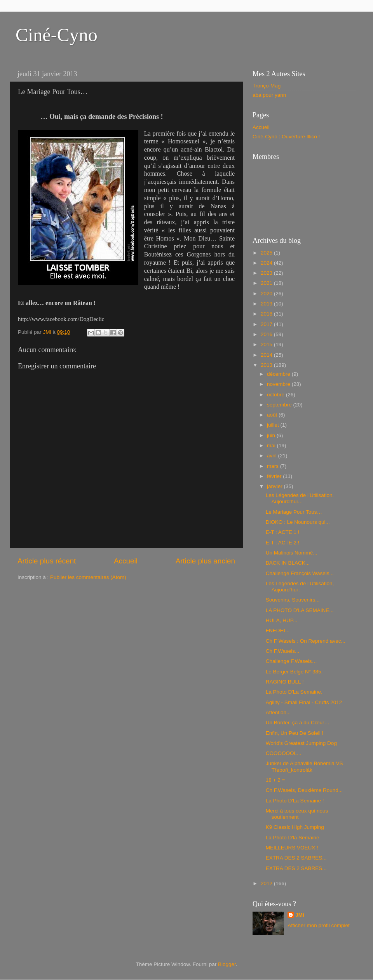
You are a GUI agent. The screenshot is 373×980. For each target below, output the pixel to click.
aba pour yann (269, 95)
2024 (267, 263)
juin (272, 435)
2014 (267, 355)
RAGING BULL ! (285, 682)
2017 (267, 324)
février (275, 476)
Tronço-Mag (267, 86)
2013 (267, 365)
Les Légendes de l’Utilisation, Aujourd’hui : (300, 587)
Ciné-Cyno (57, 35)
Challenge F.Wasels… (291, 661)
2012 (267, 883)
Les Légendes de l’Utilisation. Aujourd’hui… (300, 498)
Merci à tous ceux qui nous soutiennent (297, 814)
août (273, 415)
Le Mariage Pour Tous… (294, 512)
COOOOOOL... (284, 753)
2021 (267, 283)
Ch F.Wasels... (283, 651)
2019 (267, 304)
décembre (279, 374)
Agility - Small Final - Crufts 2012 (304, 702)
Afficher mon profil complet (319, 925)
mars (274, 466)
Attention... (278, 712)
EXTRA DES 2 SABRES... (296, 858)
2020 (267, 294)
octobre (276, 395)
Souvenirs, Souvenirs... (293, 600)
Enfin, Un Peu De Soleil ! (295, 733)
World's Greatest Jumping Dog (301, 743)
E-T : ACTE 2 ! (283, 543)
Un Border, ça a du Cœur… (298, 723)
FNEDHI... (278, 630)
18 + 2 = (275, 780)
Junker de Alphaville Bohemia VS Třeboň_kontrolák (304, 766)
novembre (279, 384)
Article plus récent (47, 561)
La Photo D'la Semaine (293, 838)
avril (273, 456)
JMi (300, 915)
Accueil (126, 561)
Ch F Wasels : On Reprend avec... (306, 641)
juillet (274, 425)
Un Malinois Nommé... (292, 553)
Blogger (227, 964)
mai (272, 446)
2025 (267, 253)
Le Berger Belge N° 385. (294, 672)
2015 (267, 344)
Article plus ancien (205, 561)
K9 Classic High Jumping (295, 827)
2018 (267, 314)
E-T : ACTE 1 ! (283, 532)
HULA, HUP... (282, 620)
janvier (275, 486)
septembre (280, 405)
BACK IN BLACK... (288, 563)
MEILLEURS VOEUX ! (292, 848)
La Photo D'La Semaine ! (295, 801)
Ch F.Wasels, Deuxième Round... (304, 790)
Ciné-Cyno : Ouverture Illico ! (286, 137)
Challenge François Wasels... (300, 573)
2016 (267, 334)
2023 (267, 273)
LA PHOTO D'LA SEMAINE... (300, 610)
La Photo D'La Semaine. (294, 692)
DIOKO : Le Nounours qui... (298, 522)
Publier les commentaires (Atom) (88, 577)
